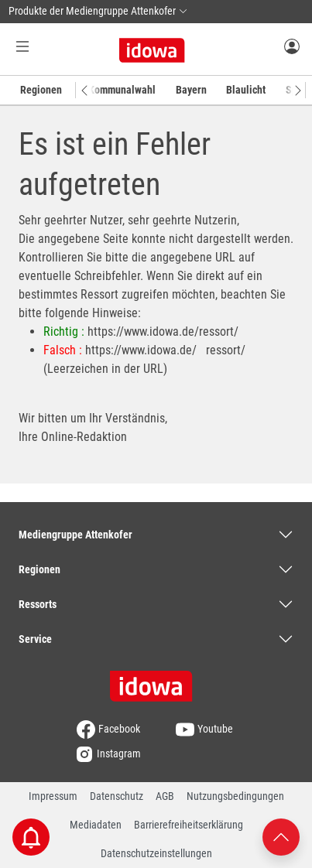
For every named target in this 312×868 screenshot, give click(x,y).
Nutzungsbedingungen (235, 796)
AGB (165, 796)
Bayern (191, 90)
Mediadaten (96, 825)
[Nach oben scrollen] (281, 836)
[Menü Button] (22, 46)
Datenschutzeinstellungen (156, 853)
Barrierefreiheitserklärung (189, 825)
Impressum (53, 796)
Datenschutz (117, 796)
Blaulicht (246, 90)
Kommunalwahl (122, 90)
